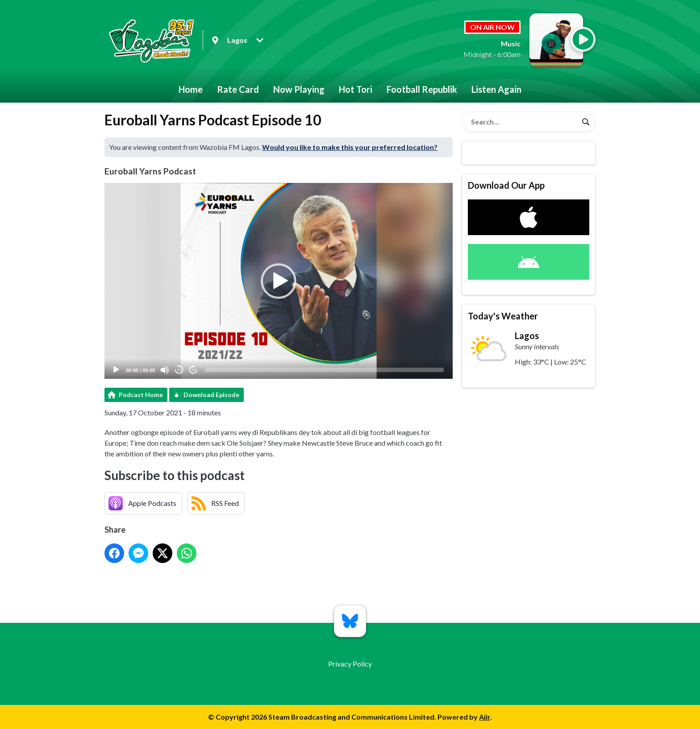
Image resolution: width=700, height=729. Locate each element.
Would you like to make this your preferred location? (350, 147)
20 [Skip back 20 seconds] (179, 370)
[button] (279, 281)
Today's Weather (503, 316)
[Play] (116, 370)
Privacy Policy (350, 664)
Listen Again (496, 89)
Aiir (485, 717)
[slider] (324, 370)
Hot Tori (356, 89)
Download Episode (211, 395)
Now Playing (299, 89)
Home (191, 89)
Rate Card (238, 89)
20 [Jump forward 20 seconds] (194, 370)
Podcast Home (141, 395)
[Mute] (165, 370)
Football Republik (422, 89)
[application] (279, 281)
